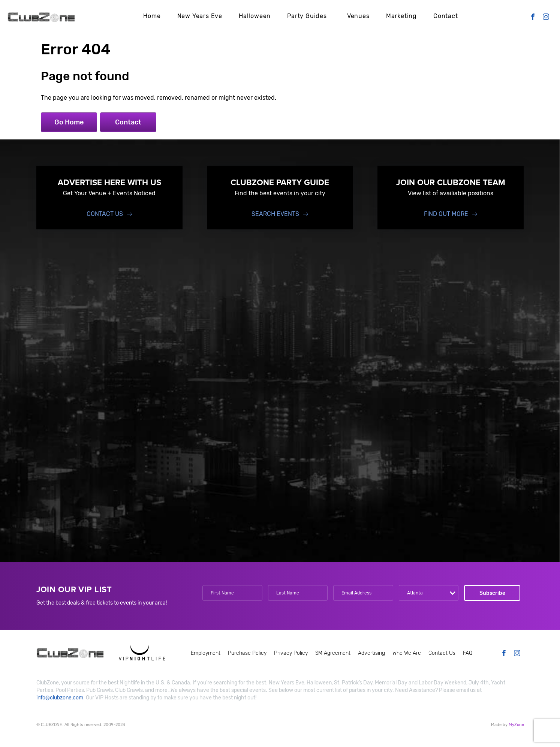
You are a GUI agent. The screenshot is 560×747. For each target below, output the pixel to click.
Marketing (401, 16)
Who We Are (407, 653)
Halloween (255, 16)
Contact (446, 16)
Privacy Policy (291, 653)
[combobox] (429, 593)
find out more (446, 214)
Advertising (371, 653)
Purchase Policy (247, 653)
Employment (206, 653)
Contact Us (105, 214)
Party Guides (307, 16)
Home (152, 16)
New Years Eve (200, 16)
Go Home (69, 122)
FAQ (468, 653)
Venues (358, 16)
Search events (275, 214)
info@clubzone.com (60, 698)
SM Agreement (333, 653)
